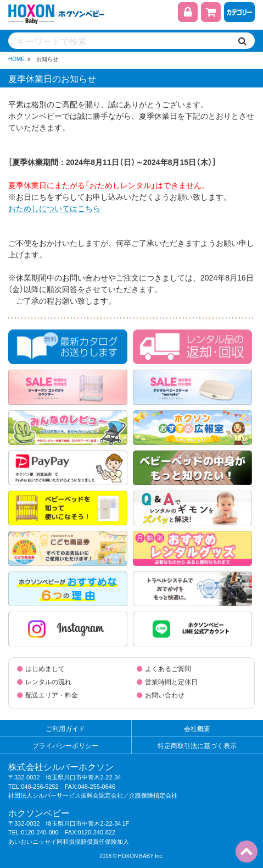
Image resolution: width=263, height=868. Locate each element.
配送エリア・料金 (52, 695)
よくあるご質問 (168, 668)
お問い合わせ (165, 695)
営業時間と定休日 (171, 682)
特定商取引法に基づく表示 (197, 745)
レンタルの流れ (48, 682)
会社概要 (197, 728)
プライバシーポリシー (65, 745)
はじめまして (45, 668)
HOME (16, 59)
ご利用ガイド (65, 728)
